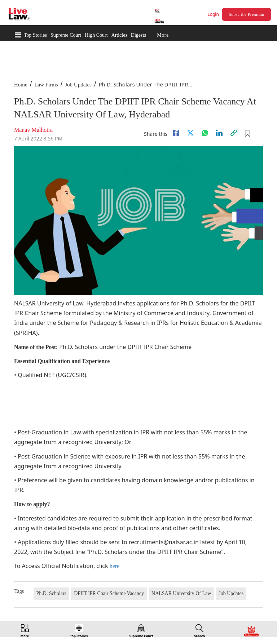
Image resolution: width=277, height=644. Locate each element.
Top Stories (35, 35)
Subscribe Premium (246, 14)
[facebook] (176, 133)
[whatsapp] (205, 133)
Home (21, 85)
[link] (234, 133)
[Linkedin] (219, 133)
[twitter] (190, 133)
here (115, 566)
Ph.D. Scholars (52, 593)
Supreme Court (66, 35)
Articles (119, 35)
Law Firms (46, 85)
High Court (96, 35)
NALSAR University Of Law (181, 593)
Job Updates (78, 85)
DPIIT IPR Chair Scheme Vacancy (109, 593)
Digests (138, 35)
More (163, 35)
